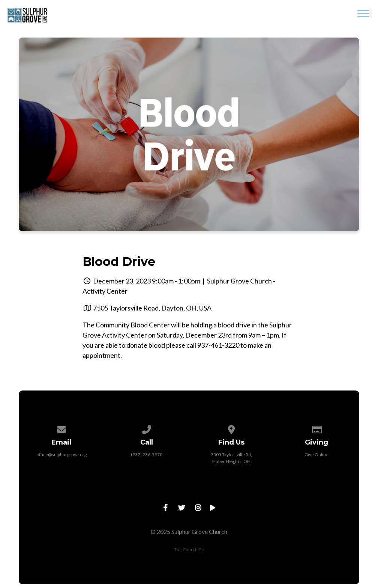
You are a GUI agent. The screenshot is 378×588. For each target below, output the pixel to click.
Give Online (316, 455)
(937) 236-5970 (147, 455)
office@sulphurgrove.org (61, 455)
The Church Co (189, 550)
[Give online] (316, 428)
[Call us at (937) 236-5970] (147, 428)
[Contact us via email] (61, 428)
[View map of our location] (232, 428)
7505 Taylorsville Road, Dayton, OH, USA (152, 308)
